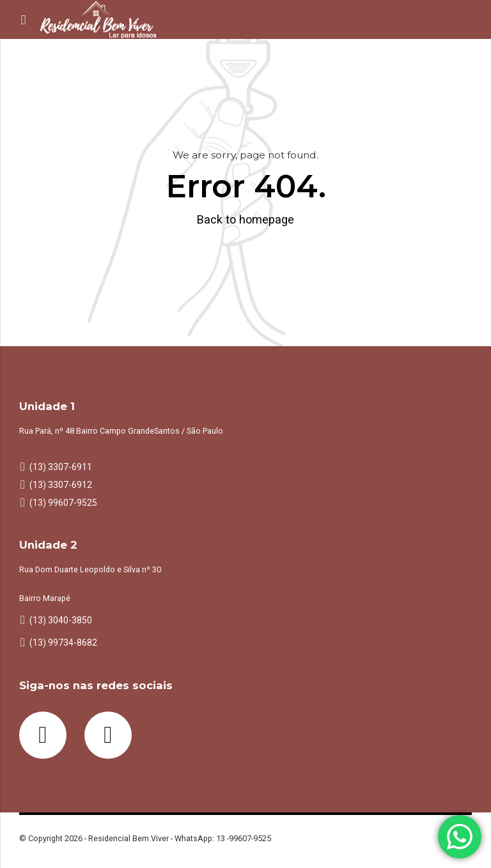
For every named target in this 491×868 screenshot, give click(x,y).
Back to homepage (245, 219)
